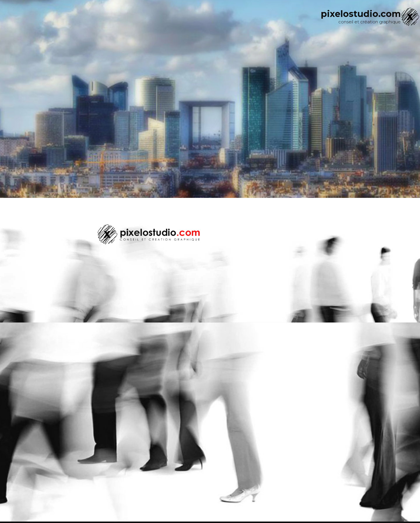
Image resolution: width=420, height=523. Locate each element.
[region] (210, 260)
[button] (9, 260)
